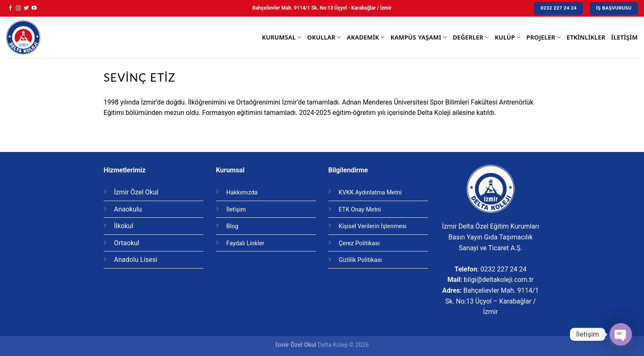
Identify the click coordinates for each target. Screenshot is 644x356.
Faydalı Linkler (245, 243)
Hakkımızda (242, 193)
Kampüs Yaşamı (419, 37)
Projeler (544, 37)
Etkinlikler (586, 37)
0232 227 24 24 (504, 269)
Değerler (471, 37)
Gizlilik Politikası (360, 260)
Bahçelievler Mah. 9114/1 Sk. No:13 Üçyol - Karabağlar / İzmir (322, 8)
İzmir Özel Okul (136, 192)
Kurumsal (282, 37)
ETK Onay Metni (360, 210)
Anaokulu (128, 209)
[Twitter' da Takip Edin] (26, 8)
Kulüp (508, 37)
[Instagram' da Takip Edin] (18, 8)
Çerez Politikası (359, 243)
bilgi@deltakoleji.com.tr (499, 280)
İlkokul (124, 226)
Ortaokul (127, 243)
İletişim (624, 37)
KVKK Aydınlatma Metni (370, 193)
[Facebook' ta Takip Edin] (10, 8)
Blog (232, 226)
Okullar (324, 37)
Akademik (366, 37)
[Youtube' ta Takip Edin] (34, 8)
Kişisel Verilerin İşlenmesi (373, 226)
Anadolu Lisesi (136, 260)
